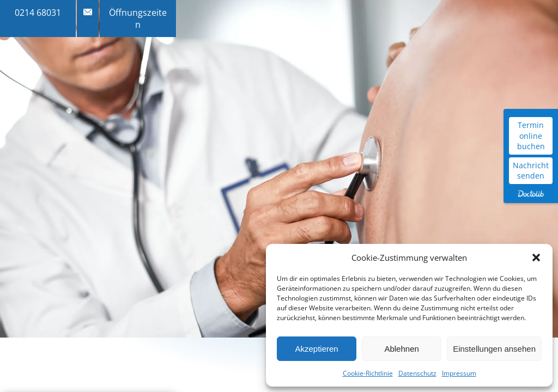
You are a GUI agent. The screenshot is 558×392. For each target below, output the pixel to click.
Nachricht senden (531, 171)
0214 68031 (38, 13)
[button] (536, 258)
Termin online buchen (531, 136)
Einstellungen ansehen (494, 349)
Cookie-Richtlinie (368, 373)
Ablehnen (401, 349)
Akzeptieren (316, 349)
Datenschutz (417, 373)
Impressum (459, 373)
